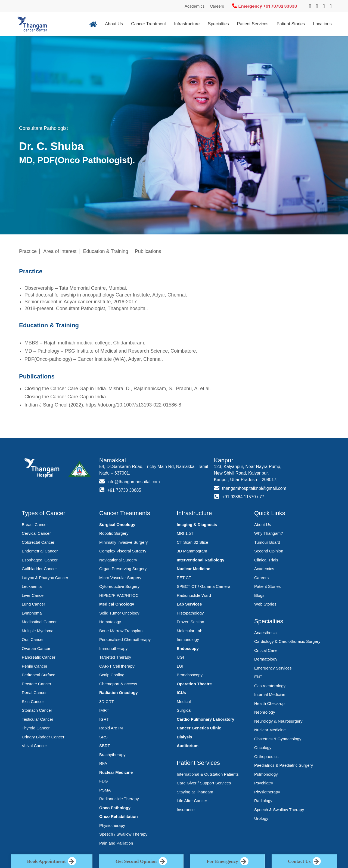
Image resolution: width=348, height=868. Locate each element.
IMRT (104, 710)
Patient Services (253, 24)
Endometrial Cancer (40, 551)
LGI (180, 666)
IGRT (104, 719)
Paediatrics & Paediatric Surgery (284, 765)
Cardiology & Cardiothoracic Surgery (287, 641)
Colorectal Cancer (38, 542)
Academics (195, 6)
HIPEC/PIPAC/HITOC (119, 595)
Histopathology (190, 613)
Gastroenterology (270, 686)
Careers (217, 6)
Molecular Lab (189, 631)
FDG (104, 781)
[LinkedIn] (331, 6)
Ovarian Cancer (36, 648)
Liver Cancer (33, 595)
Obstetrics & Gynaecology (278, 739)
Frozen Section (190, 622)
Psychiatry (264, 783)
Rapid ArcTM (111, 728)
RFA (103, 763)
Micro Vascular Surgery (120, 578)
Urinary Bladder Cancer (43, 737)
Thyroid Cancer (36, 728)
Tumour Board (267, 542)
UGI (180, 657)
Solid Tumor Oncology (119, 613)
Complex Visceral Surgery (123, 551)
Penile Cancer (35, 666)
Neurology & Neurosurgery (278, 721)
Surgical (184, 710)
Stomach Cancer (37, 710)
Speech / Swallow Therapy (123, 834)
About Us (114, 24)
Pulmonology (266, 774)
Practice (28, 251)
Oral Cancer (33, 639)
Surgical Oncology (117, 525)
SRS (103, 737)
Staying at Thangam (195, 792)
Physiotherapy (112, 825)
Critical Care (265, 650)
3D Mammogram (192, 551)
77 (262, 497)
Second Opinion (269, 551)
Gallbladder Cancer (39, 569)
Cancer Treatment (148, 24)
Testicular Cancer (38, 719)
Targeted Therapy (115, 657)
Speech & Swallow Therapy (279, 810)
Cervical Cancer (36, 533)
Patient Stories (291, 24)
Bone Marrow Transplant (121, 631)
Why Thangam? (269, 533)
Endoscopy (188, 648)
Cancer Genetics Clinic (199, 728)
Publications (148, 251)
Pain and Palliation (116, 843)
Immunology (188, 639)
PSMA (105, 790)
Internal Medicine (270, 694)
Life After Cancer (192, 801)
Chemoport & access (118, 684)
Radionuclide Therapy (119, 799)
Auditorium (188, 746)
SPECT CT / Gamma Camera (203, 586)
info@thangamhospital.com (134, 482)
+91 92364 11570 (239, 497)
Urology (261, 818)
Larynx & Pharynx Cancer (45, 578)
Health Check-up (269, 703)
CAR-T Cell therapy (117, 666)
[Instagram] (310, 6)
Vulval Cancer (34, 746)
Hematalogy (110, 622)
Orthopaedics (266, 757)
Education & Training (106, 251)
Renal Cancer (34, 693)
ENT (258, 677)
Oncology (263, 748)
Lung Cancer (33, 604)
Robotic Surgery (114, 533)
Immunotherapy (113, 648)
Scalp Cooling (112, 675)
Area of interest (60, 251)
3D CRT (107, 702)
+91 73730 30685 (124, 490)
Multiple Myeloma (38, 631)
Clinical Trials (266, 560)
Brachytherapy (112, 755)
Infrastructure (187, 24)
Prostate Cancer (36, 684)
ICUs (181, 693)
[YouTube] (324, 6)
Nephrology (265, 712)
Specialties (218, 24)
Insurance (186, 810)
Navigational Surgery (118, 560)
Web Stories (265, 604)
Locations (323, 24)
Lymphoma (32, 613)
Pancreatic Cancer (38, 657)
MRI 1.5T (185, 533)
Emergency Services (273, 668)
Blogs (259, 595)
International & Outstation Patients (208, 774)
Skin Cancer (33, 702)
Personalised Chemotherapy (125, 639)
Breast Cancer (35, 525)
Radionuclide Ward (194, 595)
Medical (184, 702)
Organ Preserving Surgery (123, 569)
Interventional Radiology (201, 560)
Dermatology (266, 659)
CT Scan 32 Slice (192, 542)
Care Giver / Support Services (204, 783)
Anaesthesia (265, 633)
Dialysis (184, 737)
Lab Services (189, 604)
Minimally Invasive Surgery (123, 542)
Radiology (263, 801)
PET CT (184, 578)
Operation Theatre (194, 684)
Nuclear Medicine (116, 772)
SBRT (105, 746)
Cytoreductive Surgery (119, 586)
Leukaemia (32, 586)
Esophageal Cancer (40, 560)
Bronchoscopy (190, 675)
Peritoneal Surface (38, 675)
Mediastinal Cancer (39, 622)
